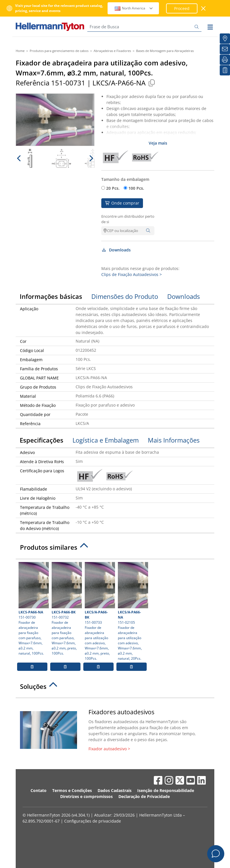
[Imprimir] (225, 60)
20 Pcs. (113, 188)
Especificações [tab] (42, 440)
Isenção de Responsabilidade (166, 790)
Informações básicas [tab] (51, 296)
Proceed (182, 8)
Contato (39, 790)
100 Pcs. (136, 188)
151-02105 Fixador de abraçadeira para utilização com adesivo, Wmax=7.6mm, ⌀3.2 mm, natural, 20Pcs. (132, 611)
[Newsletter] (225, 49)
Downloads (116, 250)
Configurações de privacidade (93, 821)
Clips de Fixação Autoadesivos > (132, 274)
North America (134, 8)
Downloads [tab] (183, 296)
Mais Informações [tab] (174, 440)
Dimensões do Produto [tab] (125, 296)
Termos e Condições (72, 790)
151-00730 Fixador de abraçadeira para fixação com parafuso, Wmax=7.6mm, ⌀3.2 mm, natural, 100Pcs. (33, 609)
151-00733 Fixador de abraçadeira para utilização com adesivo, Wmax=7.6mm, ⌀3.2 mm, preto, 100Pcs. (99, 611)
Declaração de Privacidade (144, 796)
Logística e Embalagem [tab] (106, 440)
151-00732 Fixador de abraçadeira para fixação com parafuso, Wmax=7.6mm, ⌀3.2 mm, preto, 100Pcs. (66, 609)
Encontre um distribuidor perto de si (128, 219)
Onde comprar (122, 203)
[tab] (115, 549)
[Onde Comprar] (225, 39)
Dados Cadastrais (115, 790)
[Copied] (152, 83)
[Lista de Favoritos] (225, 70)
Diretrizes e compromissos (86, 796)
